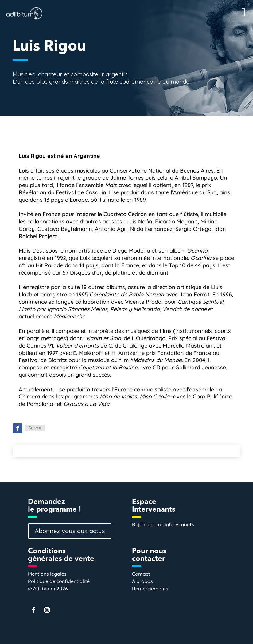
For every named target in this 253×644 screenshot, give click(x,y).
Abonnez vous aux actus (70, 531)
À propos (142, 581)
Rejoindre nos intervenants (163, 524)
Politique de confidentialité (59, 581)
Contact (141, 574)
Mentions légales (47, 574)
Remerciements (150, 589)
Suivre (35, 428)
